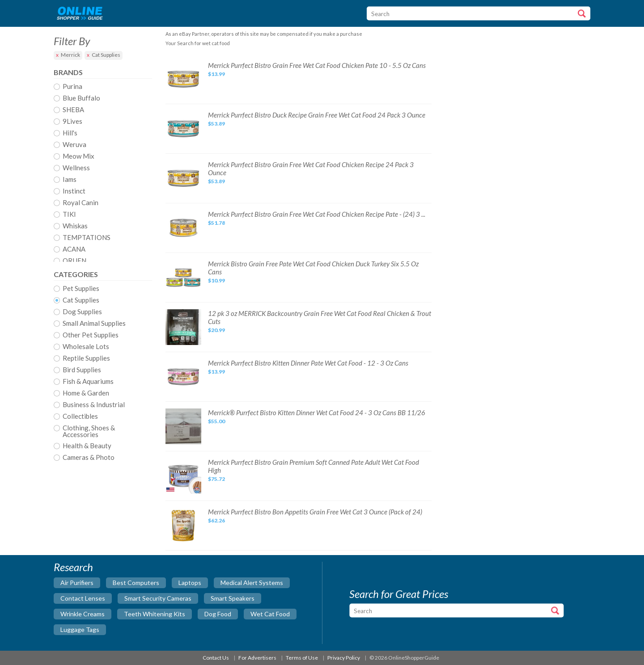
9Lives (72, 122)
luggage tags (80, 629)
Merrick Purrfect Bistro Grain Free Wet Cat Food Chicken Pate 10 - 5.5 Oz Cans (317, 65)
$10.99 (216, 280)
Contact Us (216, 658)
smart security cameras (158, 598)
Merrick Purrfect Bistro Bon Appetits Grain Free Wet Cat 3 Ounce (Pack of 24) (315, 512)
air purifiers (77, 583)
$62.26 (216, 520)
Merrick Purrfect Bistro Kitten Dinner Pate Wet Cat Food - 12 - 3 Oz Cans (308, 363)
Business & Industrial (94, 405)
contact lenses (83, 598)
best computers (136, 583)
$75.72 (216, 479)
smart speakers (233, 598)
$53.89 (216, 124)
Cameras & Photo (89, 458)
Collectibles (80, 417)
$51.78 (216, 223)
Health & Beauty (87, 446)
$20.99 (216, 330)
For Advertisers (257, 658)
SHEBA (73, 110)
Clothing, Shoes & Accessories (89, 431)
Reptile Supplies (86, 358)
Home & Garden (86, 393)
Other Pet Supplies (91, 335)
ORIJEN (74, 261)
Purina (72, 87)
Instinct (74, 191)
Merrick (70, 55)
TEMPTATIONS (87, 238)
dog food (218, 614)
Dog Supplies (82, 312)
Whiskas (75, 226)
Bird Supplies (82, 370)
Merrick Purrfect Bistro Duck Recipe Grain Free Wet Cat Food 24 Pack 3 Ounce (317, 115)
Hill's (70, 133)
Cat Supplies (106, 55)
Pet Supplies (81, 289)
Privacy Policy (344, 658)
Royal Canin (80, 203)
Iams (70, 180)
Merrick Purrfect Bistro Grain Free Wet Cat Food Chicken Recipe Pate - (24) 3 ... (317, 214)
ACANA (74, 249)
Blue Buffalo (81, 98)
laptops (190, 583)
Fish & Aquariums (88, 382)
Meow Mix (78, 156)
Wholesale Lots (86, 347)
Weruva (74, 145)
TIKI (69, 215)
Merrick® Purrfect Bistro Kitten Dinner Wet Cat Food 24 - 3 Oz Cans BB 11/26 (317, 412)
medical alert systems (252, 583)
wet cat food (270, 614)
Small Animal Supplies (94, 324)
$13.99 (216, 74)
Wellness (76, 168)
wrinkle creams (83, 614)
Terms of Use (302, 658)
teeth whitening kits (155, 614)
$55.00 (216, 421)
